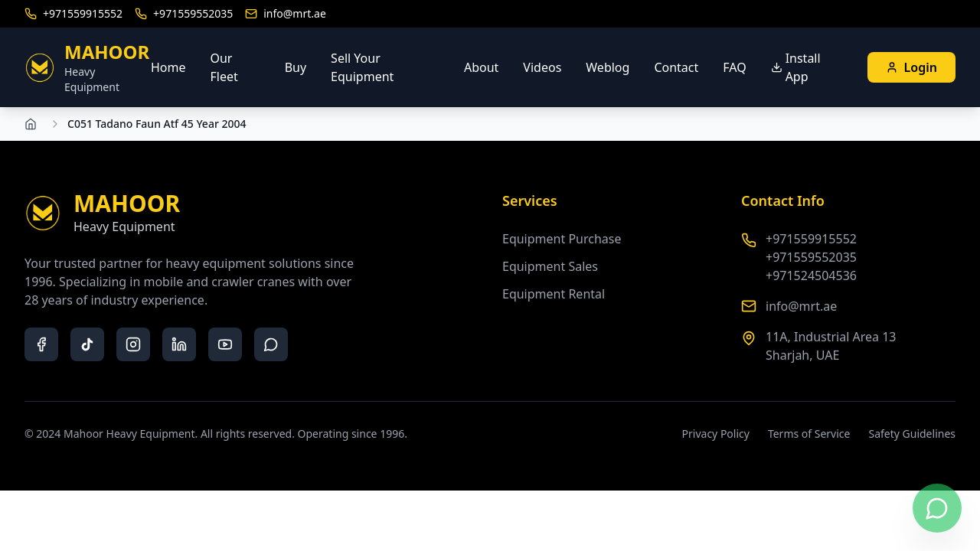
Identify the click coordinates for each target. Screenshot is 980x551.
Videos (542, 67)
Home (168, 67)
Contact (676, 67)
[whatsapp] (271, 344)
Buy (296, 67)
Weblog (608, 67)
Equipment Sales (550, 266)
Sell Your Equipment (362, 67)
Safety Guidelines (912, 434)
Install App (796, 67)
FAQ (734, 67)
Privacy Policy (716, 434)
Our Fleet (224, 67)
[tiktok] (87, 344)
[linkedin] (179, 344)
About (481, 67)
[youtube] (225, 344)
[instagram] (133, 344)
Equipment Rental (554, 294)
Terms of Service (809, 434)
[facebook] (41, 344)
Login (911, 67)
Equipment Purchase (562, 239)
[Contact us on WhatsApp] (937, 508)
